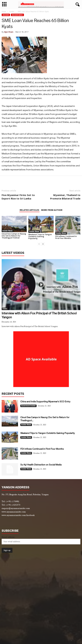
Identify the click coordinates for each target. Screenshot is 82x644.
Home (4, 12)
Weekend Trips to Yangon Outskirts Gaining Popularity (40, 236)
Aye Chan (9, 32)
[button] (77, 5)
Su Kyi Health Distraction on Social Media (41, 465)
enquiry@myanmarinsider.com (16, 508)
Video (5, 309)
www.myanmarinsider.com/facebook (18, 515)
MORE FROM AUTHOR (52, 210)
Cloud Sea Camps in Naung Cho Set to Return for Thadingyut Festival (14, 236)
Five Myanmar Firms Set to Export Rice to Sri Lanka (18, 197)
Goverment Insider (28, 406)
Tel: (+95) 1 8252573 (11, 505)
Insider (12, 12)
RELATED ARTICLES (29, 210)
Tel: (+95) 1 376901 (10, 501)
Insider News (17, 15)
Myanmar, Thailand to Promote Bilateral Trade (65, 197)
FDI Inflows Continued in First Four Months (66, 237)
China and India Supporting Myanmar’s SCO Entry (45, 402)
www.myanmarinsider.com (14, 512)
